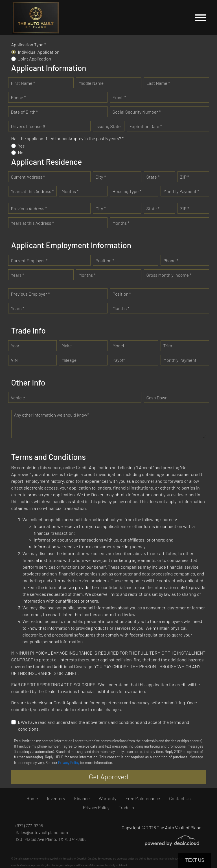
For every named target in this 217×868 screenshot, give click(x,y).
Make (67, 346)
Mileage (69, 360)
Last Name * (158, 83)
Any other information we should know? (52, 415)
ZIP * (185, 177)
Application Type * (29, 45)
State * (153, 177)
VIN (14, 360)
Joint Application (35, 59)
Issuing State (108, 126)
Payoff (119, 360)
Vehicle (18, 398)
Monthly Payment (180, 360)
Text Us (195, 860)
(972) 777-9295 (29, 825)
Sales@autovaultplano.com (42, 832)
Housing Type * (127, 191)
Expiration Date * (146, 126)
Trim (168, 346)
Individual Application (39, 52)
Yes (21, 146)
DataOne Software (98, 859)
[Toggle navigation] (200, 18)
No (21, 152)
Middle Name (91, 83)
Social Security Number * (137, 112)
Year (15, 346)
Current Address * (28, 177)
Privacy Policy (69, 763)
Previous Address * (29, 208)
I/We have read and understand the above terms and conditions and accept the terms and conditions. (104, 725)
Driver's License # (28, 126)
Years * (18, 275)
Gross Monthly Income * (169, 275)
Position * (105, 260)
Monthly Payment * (181, 191)
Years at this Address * (32, 191)
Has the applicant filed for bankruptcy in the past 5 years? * (68, 138)
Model (118, 346)
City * (101, 177)
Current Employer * (29, 260)
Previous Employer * (30, 294)
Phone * (18, 97)
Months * (70, 191)
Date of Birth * (25, 112)
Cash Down (157, 398)
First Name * (23, 83)
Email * (119, 97)
